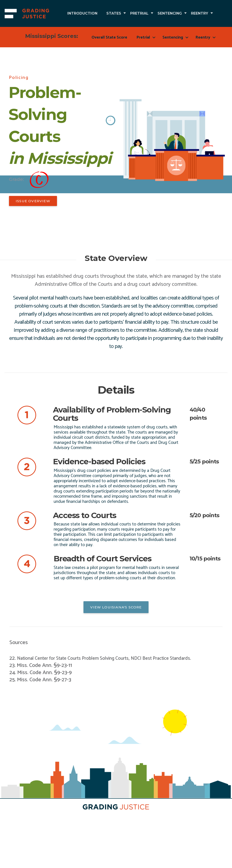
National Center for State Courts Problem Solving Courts (81, 683)
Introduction (86, 13)
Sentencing (193, 13)
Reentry (79, 40)
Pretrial (156, 13)
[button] (33, 228)
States (124, 13)
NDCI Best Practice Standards (182, 683)
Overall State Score (109, 64)
